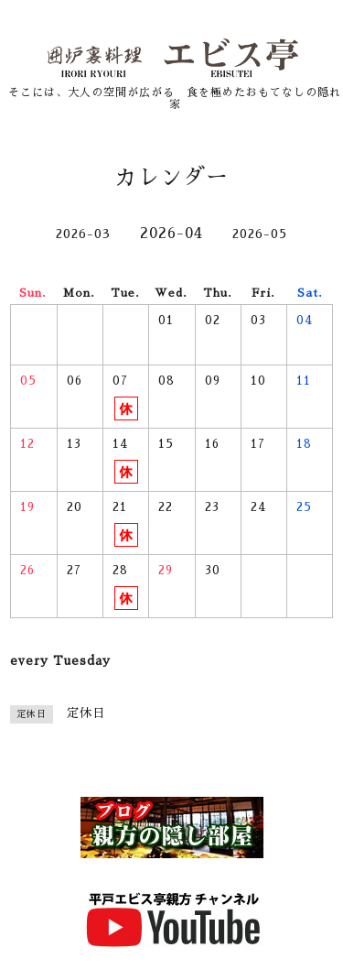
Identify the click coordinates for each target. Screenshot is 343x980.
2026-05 (260, 234)
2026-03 (83, 234)
